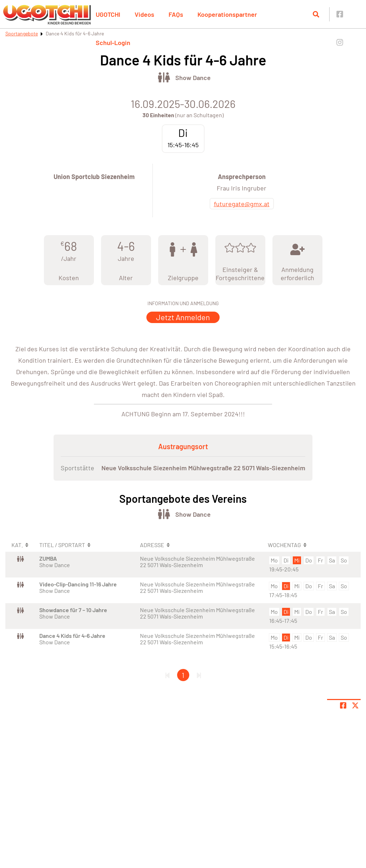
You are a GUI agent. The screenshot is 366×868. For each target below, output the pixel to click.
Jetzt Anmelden (183, 317)
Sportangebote (22, 33)
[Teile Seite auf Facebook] (343, 705)
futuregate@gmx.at (242, 204)
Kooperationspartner (227, 14)
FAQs (176, 14)
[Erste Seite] (167, 675)
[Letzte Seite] (199, 675)
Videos (144, 14)
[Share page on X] (355, 705)
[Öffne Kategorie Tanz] (164, 77)
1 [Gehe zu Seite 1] (183, 675)
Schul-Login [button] (113, 43)
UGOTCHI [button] (108, 14)
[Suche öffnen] (316, 14)
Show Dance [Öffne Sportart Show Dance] (193, 78)
